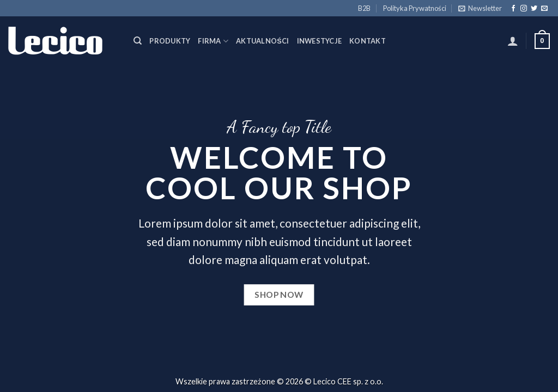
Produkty (170, 41)
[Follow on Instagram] (524, 9)
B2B (364, 8)
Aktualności (262, 41)
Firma (213, 41)
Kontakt (368, 41)
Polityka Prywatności (415, 8)
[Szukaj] (138, 41)
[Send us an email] (544, 9)
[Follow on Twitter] (534, 9)
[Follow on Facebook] (513, 9)
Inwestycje (320, 41)
